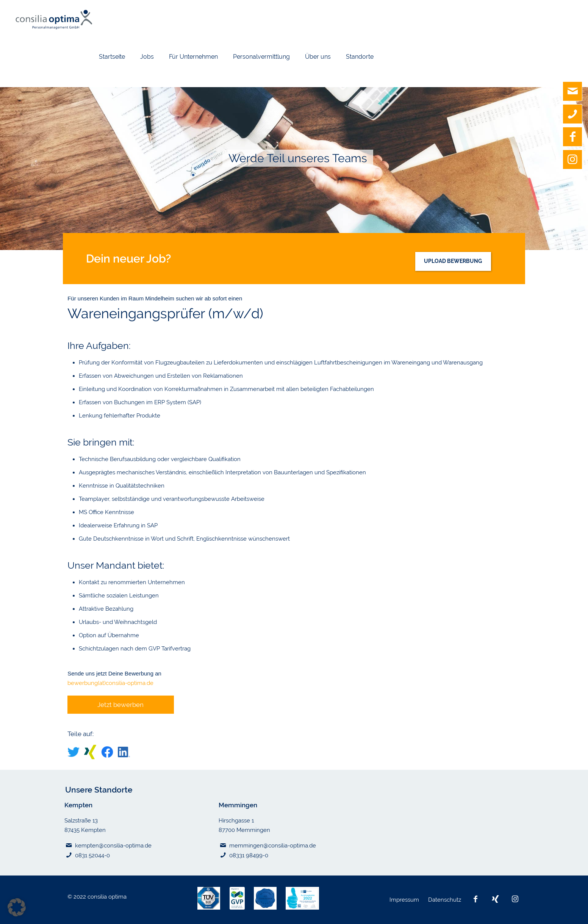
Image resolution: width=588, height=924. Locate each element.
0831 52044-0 (92, 855)
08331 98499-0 (249, 855)
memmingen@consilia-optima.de (273, 846)
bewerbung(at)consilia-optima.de (110, 683)
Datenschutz (445, 900)
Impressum (405, 900)
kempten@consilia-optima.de (113, 846)
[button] (17, 907)
